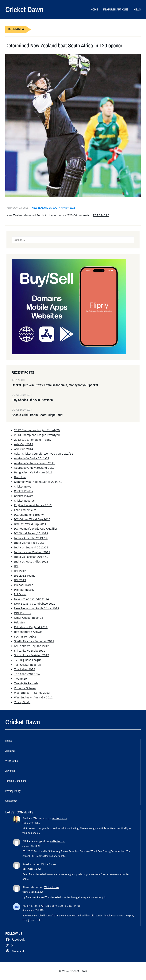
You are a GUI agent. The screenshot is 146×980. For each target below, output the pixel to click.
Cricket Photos (23, 491)
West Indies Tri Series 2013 (32, 693)
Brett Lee (20, 477)
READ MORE (101, 215)
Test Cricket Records (27, 665)
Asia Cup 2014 (24, 449)
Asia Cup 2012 (24, 444)
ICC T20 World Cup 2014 (30, 524)
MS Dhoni (20, 594)
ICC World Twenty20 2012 (31, 533)
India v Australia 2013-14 (31, 538)
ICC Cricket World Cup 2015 (32, 519)
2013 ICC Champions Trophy (33, 440)
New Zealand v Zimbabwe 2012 (35, 603)
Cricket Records (24, 500)
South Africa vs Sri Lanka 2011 (34, 641)
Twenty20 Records (26, 683)
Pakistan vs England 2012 (31, 627)
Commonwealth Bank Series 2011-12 (38, 482)
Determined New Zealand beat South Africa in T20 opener (64, 46)
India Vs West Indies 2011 (31, 561)
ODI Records (22, 613)
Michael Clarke (24, 585)
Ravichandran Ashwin (28, 632)
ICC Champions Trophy (29, 515)
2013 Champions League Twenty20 (37, 435)
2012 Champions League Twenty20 (37, 430)
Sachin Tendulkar (25, 636)
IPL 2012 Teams (25, 575)
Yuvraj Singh (22, 702)
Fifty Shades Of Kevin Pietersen (32, 400)
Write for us (59, 818)
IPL (16, 566)
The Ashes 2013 (25, 669)
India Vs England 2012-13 (31, 547)
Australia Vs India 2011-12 (32, 458)
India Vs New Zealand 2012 (32, 552)
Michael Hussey (24, 590)
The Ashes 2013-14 (27, 674)
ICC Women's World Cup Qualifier (36, 528)
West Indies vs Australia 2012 (33, 697)
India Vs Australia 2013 (29, 543)
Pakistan (20, 622)
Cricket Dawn (24, 9)
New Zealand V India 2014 (31, 599)
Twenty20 (20, 678)
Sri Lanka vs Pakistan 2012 (32, 655)
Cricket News (23, 486)
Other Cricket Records (28, 618)
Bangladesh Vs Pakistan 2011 (33, 472)
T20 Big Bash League (28, 660)
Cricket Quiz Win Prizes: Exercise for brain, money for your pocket (55, 385)
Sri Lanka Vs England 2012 (32, 646)
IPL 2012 (20, 571)
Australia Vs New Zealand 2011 (35, 463)
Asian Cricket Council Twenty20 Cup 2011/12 (44, 453)
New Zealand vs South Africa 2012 (53, 208)
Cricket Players (24, 496)
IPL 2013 (20, 580)
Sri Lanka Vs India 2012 (30, 650)
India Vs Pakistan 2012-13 (31, 557)
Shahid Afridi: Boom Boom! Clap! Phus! (37, 415)
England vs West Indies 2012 (33, 505)
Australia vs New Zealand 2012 (34, 468)
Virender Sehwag (25, 688)
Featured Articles (25, 510)
